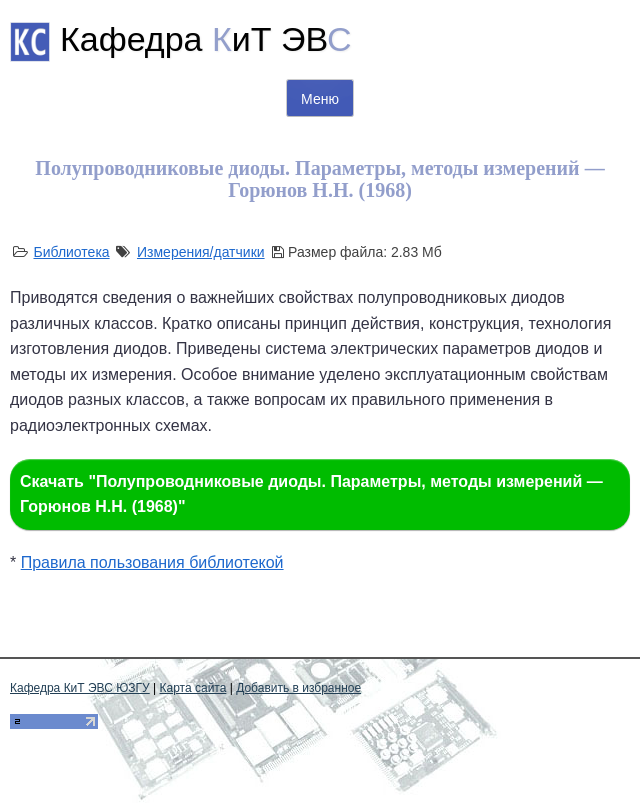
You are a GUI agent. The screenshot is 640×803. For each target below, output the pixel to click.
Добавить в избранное (298, 688)
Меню (320, 99)
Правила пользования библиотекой (152, 562)
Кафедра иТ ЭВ (206, 39)
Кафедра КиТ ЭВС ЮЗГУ (80, 688)
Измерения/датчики (201, 252)
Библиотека (71, 252)
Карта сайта (193, 688)
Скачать (311, 494)
